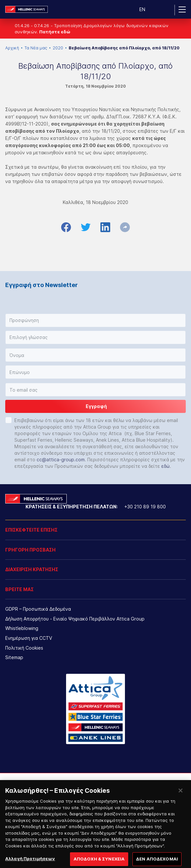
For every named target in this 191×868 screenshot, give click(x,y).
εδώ (165, 466)
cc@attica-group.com (61, 460)
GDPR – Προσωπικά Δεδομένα (38, 609)
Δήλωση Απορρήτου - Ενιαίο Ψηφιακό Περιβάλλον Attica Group (75, 619)
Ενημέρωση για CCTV (29, 638)
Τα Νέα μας (36, 48)
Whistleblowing (22, 628)
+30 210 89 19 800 (145, 507)
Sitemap (14, 657)
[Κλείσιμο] (181, 799)
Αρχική (12, 48)
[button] (95, 320)
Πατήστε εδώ (55, 32)
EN (142, 9)
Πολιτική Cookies (24, 648)
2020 (58, 48)
